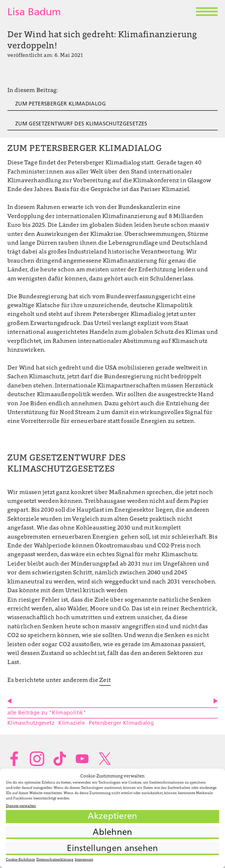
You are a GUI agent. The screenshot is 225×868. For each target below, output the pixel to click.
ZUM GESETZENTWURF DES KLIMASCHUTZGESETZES (81, 124)
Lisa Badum (34, 13)
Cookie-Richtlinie (20, 860)
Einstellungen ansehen (112, 849)
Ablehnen (112, 833)
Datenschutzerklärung (55, 860)
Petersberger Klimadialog (121, 723)
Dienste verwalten (21, 806)
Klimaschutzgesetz (31, 723)
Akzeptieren (112, 817)
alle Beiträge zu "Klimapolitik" (47, 713)
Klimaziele (72, 723)
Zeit (105, 680)
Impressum (84, 860)
